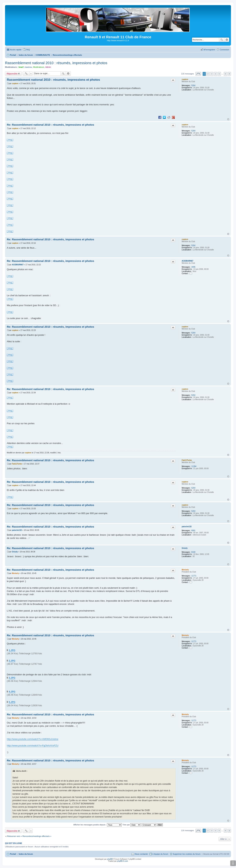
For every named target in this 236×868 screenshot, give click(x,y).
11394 (194, 466)
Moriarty (185, 570)
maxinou (28, 67)
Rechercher (222, 40)
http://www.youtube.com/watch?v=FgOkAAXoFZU (33, 746)
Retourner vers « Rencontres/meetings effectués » (29, 836)
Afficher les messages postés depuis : (97, 825)
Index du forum (26, 854)
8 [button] (225, 74)
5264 (193, 85)
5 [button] (219, 74)
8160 (193, 552)
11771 (194, 576)
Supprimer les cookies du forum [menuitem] (187, 854)
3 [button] (212, 74)
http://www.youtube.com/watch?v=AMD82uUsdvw (33, 739)
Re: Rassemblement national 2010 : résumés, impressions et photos (50, 125)
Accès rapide (16, 50)
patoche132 (187, 527)
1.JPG (12, 650)
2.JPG (12, 661)
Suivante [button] (229, 74)
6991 (193, 531)
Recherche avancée (227, 40)
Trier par (132, 825)
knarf (21, 67)
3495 (193, 267)
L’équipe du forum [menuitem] (160, 854)
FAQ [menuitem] (28, 50)
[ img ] (10, 140)
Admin (48, 67)
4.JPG (12, 692)
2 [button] (208, 74)
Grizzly (185, 548)
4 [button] (216, 74)
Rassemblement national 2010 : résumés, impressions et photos (56, 63)
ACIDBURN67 (188, 261)
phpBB (110, 859)
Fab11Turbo (187, 460)
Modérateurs (39, 67)
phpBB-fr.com (123, 861)
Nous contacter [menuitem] (141, 854)
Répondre (12, 74)
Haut (228, 119)
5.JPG (12, 702)
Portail (13, 55)
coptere (185, 79)
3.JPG (12, 678)
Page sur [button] (198, 74)
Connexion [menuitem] (224, 50)
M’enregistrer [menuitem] (209, 50)
